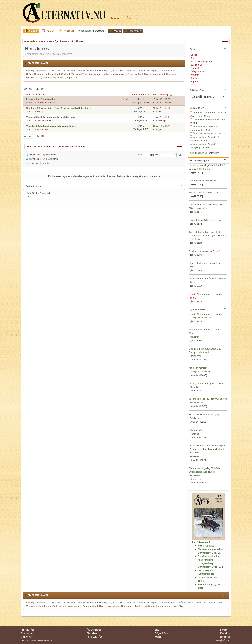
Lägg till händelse (198, 153)
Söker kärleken (197, 193)
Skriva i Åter (93, 633)
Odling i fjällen (196, 430)
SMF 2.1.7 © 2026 (29, 640)
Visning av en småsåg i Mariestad (206, 279)
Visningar (144, 95)
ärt (29, 197)
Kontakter (194, 337)
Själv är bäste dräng (201, 169)
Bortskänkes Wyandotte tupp (59, 117)
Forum (116, 18)
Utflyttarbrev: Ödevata (209, 553)
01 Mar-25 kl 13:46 (162, 126)
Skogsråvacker (215, 193)
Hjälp (219, 640)
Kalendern (225, 633)
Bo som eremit (196, 181)
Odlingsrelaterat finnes (200, 372)
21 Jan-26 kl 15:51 (161, 108)
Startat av (38, 95)
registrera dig (69, 176)
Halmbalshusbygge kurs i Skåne (209, 120)
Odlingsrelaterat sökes (200, 318)
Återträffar (195, 387)
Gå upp (28, 136)
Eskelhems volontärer (209, 556)
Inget (69, 78)
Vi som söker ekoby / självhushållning (208, 399)
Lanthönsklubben (46, 103)
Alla (75, 78)
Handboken (226, 637)
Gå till (139, 155)
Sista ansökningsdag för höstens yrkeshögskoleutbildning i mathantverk (206, 472)
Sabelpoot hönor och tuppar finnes (57, 126)
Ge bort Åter (27, 637)
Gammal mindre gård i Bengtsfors (206, 204)
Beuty (40, 112)
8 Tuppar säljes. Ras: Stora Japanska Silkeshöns (64, 108)
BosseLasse (195, 267)
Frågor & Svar (161, 633)
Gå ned (28, 89)
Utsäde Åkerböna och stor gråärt (206, 294)
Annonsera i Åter (95, 637)
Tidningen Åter (28, 630)
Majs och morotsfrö (199, 368)
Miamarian (212, 181)
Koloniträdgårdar (207, 546)
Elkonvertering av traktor (211, 549)
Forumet (224, 630)
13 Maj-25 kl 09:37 (161, 117)
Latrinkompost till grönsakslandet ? (207, 165)
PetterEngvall (44, 121)
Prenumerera (27, 633)
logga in (87, 176)
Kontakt (158, 637)
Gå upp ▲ (227, 640)
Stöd (157, 630)
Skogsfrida (42, 129)
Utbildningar (195, 356)
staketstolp (194, 220)
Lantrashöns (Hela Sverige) (41, 99)
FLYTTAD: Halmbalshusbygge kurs (207, 414)
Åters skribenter (94, 630)
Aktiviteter (194, 418)
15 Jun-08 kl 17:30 (161, 99)
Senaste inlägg (163, 95)
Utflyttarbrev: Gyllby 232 (210, 567)
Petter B (216, 251)
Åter (129, 18)
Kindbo (192, 282)
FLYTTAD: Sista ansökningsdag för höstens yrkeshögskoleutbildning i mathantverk (207, 449)
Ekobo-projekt (196, 403)
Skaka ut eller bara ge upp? (203, 263)
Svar (134, 95)
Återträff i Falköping (199, 251)
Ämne (28, 95)
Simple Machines (45, 640)
